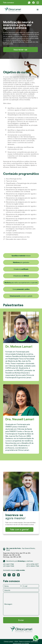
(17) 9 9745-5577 (32, 564)
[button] (38, 10)
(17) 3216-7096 (9, 566)
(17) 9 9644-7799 (33, 566)
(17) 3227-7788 (8, 564)
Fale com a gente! (19, 529)
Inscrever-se (20, 50)
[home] (12, 10)
